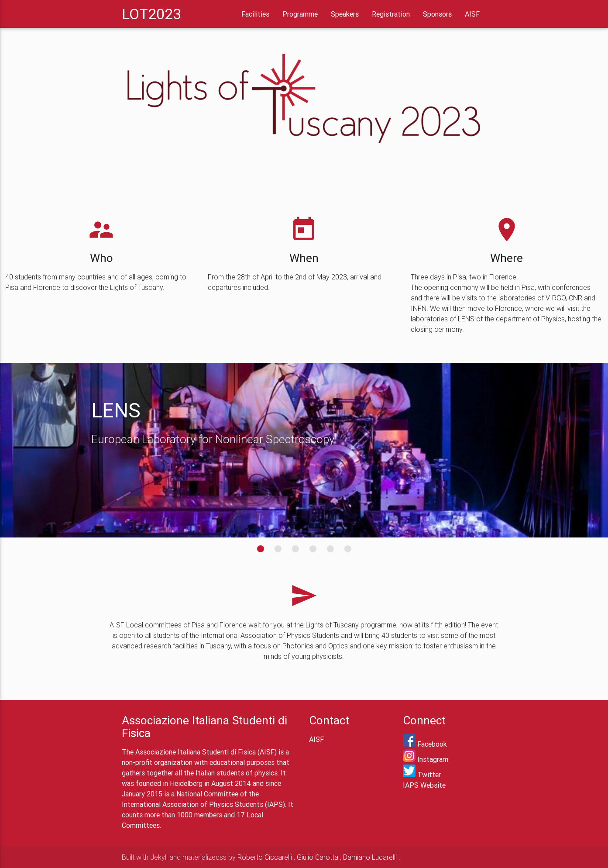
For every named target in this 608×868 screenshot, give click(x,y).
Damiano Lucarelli (370, 857)
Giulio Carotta (318, 857)
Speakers (345, 14)
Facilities (255, 14)
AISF (472, 14)
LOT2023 (151, 14)
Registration (391, 14)
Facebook (425, 744)
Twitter (422, 775)
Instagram (426, 759)
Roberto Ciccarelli (265, 857)
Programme (300, 14)
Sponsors (437, 14)
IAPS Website (424, 785)
